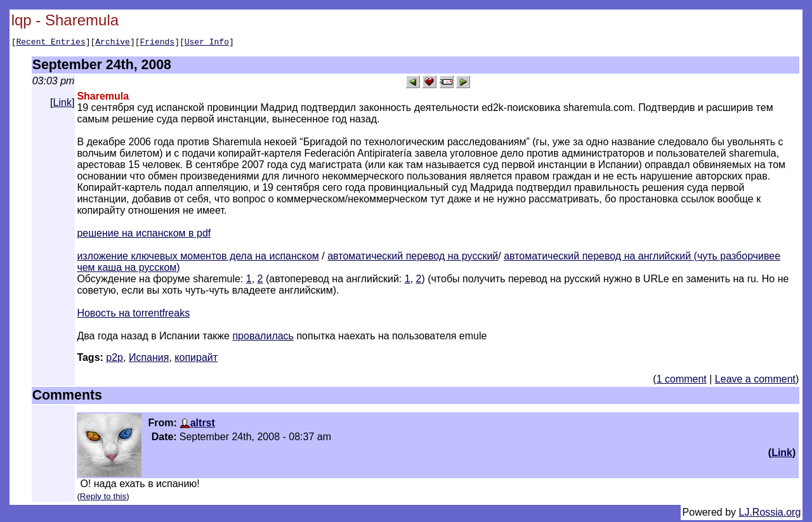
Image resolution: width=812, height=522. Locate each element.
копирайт (196, 359)
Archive (113, 43)
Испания (149, 359)
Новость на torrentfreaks (133, 315)
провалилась (263, 338)
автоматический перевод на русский (413, 258)
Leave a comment (755, 381)
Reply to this (103, 498)
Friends (158, 43)
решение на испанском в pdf (144, 235)
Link (62, 104)
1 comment (682, 381)
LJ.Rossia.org (770, 514)
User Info (207, 43)
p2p (115, 359)
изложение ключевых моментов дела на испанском (198, 258)
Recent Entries (50, 43)
